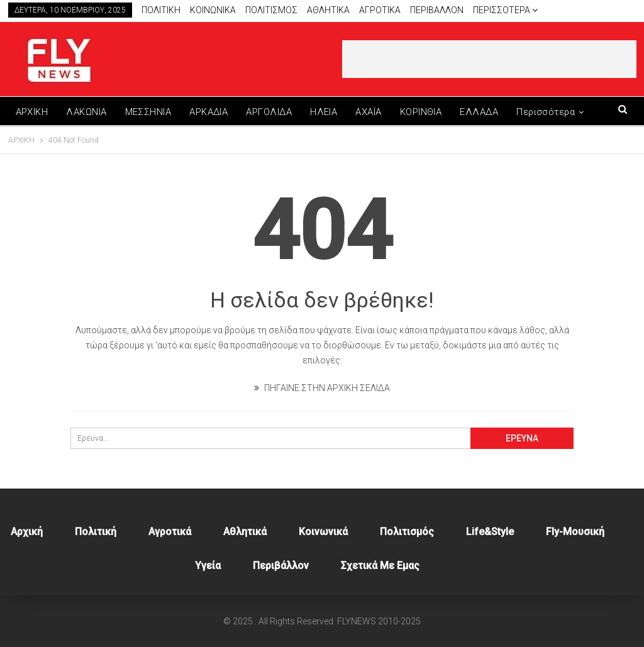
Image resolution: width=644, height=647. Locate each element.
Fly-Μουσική (575, 532)
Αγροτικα (380, 10)
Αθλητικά (328, 10)
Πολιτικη (161, 10)
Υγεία (208, 566)
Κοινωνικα (213, 10)
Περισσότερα (505, 10)
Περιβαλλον (437, 10)
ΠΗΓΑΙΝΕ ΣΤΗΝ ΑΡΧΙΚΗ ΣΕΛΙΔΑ (322, 388)
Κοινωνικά (323, 532)
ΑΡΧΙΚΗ (32, 112)
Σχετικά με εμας (380, 566)
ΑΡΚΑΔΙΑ (208, 112)
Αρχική (27, 532)
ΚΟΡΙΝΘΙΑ (421, 112)
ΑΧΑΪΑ (368, 112)
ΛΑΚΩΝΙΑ (86, 112)
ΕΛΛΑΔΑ (479, 112)
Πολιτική (96, 532)
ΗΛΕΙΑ (324, 112)
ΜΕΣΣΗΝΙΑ (148, 112)
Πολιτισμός (407, 532)
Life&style (490, 532)
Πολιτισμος (271, 10)
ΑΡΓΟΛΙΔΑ (269, 112)
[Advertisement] (489, 59)
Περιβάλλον (281, 566)
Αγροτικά (170, 532)
